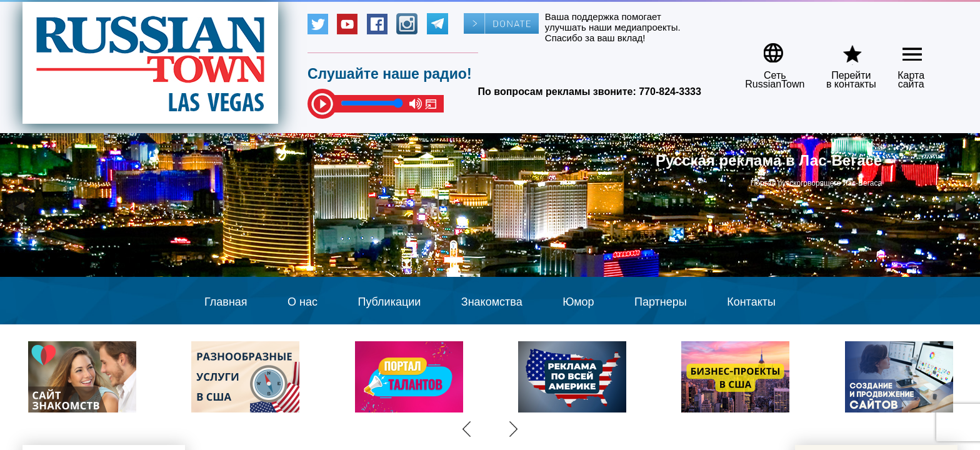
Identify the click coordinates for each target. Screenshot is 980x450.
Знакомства (492, 302)
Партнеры (661, 302)
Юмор (578, 302)
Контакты (751, 302)
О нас (302, 302)
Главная (226, 302)
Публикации (389, 302)
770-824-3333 (670, 92)
